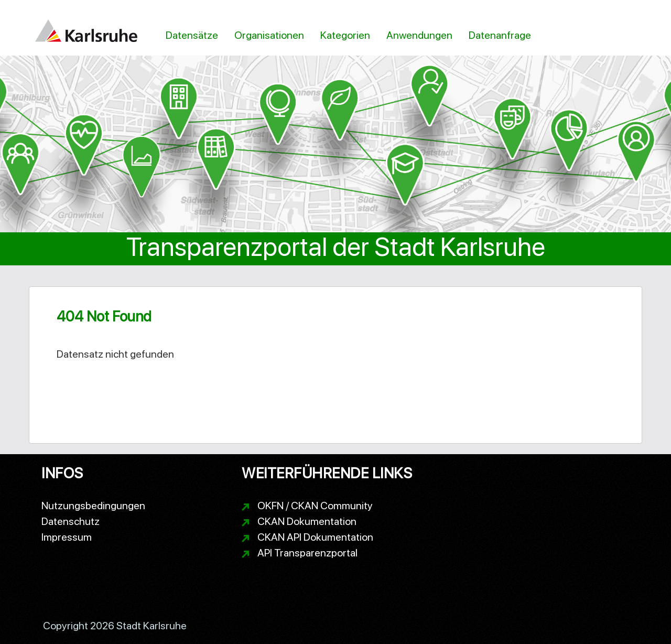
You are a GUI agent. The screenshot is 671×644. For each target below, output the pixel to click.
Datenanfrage (500, 35)
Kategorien (345, 35)
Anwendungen (419, 35)
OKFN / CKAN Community (315, 506)
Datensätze (192, 35)
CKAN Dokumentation (307, 521)
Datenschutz (71, 521)
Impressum (67, 537)
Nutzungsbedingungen (93, 506)
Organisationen (269, 35)
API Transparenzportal (307, 553)
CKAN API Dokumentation (315, 537)
